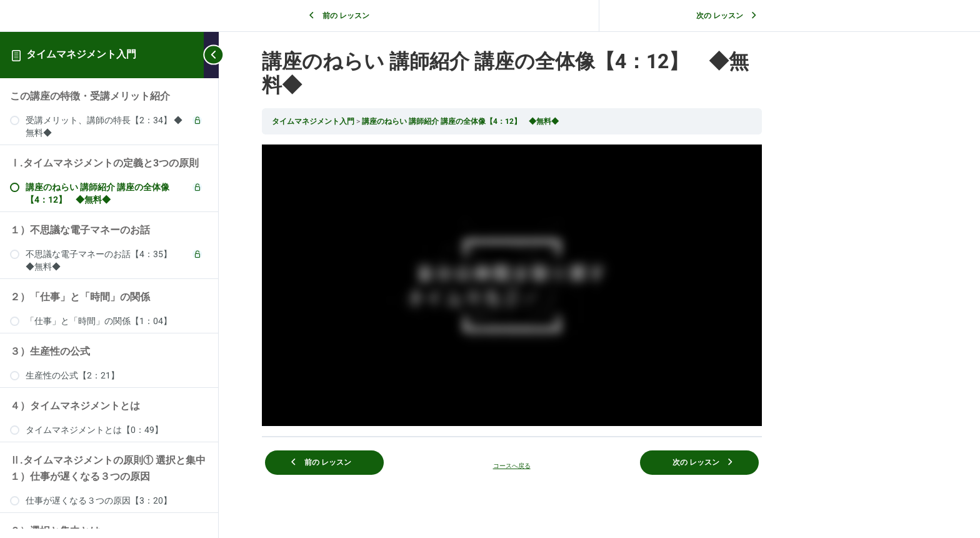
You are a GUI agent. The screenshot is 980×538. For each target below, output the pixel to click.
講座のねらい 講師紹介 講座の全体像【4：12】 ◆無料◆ (548, 121)
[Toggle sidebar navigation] (211, 55)
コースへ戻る (599, 465)
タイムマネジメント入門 (81, 54)
